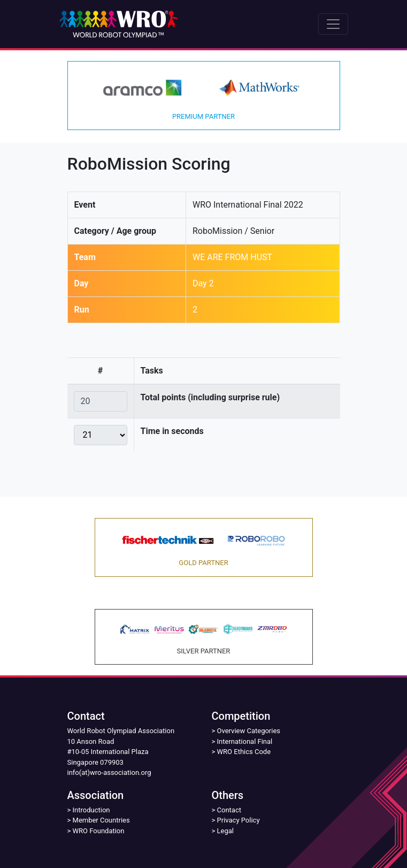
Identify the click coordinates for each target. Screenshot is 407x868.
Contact (229, 810)
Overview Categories (249, 731)
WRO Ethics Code (244, 752)
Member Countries (101, 820)
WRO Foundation (99, 831)
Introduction (91, 810)
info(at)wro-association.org (109, 772)
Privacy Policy (239, 820)
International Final (245, 741)
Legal (225, 831)
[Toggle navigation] (333, 24)
